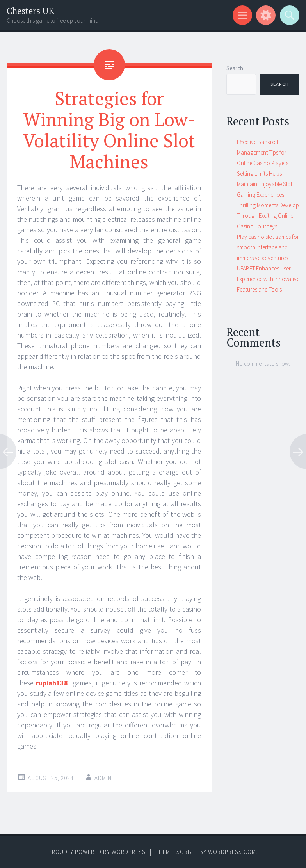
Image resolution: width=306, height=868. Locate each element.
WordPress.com (232, 852)
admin (103, 778)
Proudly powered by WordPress (97, 852)
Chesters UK (30, 11)
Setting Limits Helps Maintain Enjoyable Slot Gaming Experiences (265, 184)
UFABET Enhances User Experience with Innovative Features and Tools (268, 279)
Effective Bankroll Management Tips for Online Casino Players (263, 152)
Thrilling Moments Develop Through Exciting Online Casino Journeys (268, 216)
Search (235, 68)
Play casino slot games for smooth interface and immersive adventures (268, 247)
